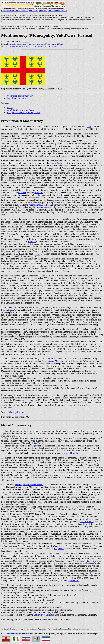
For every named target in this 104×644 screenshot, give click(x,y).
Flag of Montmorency (16, 98)
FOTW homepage (12, 46)
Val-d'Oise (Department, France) (21, 110)
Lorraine (75, 453)
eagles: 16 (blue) (58, 44)
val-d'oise (13, 44)
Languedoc (59, 549)
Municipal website (17, 412)
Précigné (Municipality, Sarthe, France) (24, 113)
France (10, 108)
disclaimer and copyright (35, 46)
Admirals (39, 193)
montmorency (22, 44)
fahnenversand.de (13, 634)
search (22, 46)
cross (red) (32, 44)
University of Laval (42, 615)
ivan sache (27, 42)
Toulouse (32, 241)
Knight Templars (36, 205)
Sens (59, 163)
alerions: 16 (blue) (44, 44)
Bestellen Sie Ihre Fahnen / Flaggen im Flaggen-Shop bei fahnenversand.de (34, 10)
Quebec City (74, 581)
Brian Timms (38, 443)
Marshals (22, 193)
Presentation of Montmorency (20, 96)
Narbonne (87, 563)
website (29, 485)
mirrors (54, 46)
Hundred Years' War (44, 207)
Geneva (21, 312)
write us (48, 46)
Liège (11, 310)
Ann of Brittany (87, 522)
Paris (89, 127)
